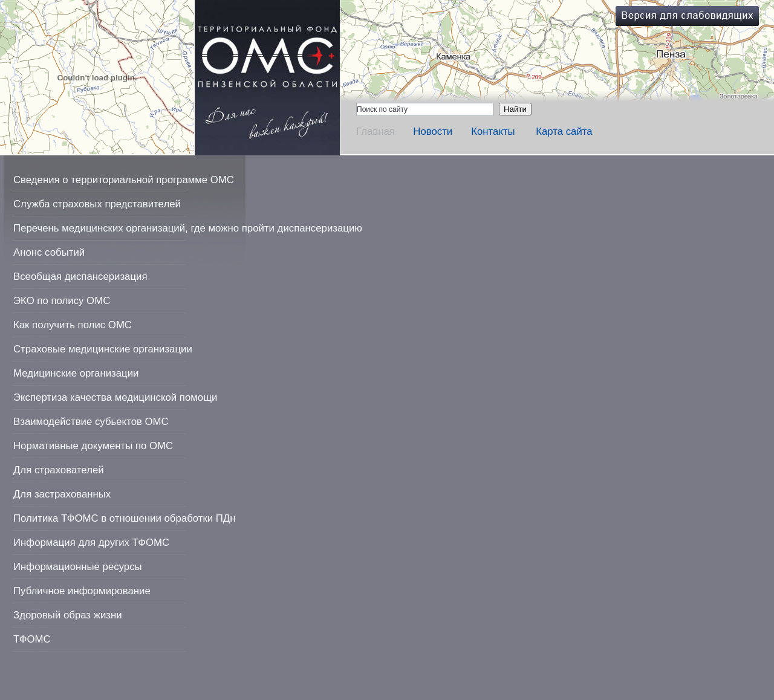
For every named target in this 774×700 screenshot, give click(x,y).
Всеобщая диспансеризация (80, 277)
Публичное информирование (82, 591)
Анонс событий (49, 252)
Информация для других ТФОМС (91, 543)
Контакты (493, 131)
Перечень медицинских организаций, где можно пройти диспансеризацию (188, 228)
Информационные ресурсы (78, 567)
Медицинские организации (76, 373)
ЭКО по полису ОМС (62, 301)
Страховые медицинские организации (103, 349)
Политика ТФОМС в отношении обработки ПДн (124, 518)
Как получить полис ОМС (73, 325)
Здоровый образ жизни (68, 615)
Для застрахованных (62, 494)
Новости (433, 131)
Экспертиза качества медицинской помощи (115, 397)
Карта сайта (564, 131)
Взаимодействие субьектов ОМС (91, 422)
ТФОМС (32, 639)
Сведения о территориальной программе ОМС (124, 180)
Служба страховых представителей (97, 204)
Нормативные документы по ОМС (93, 446)
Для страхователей (59, 470)
